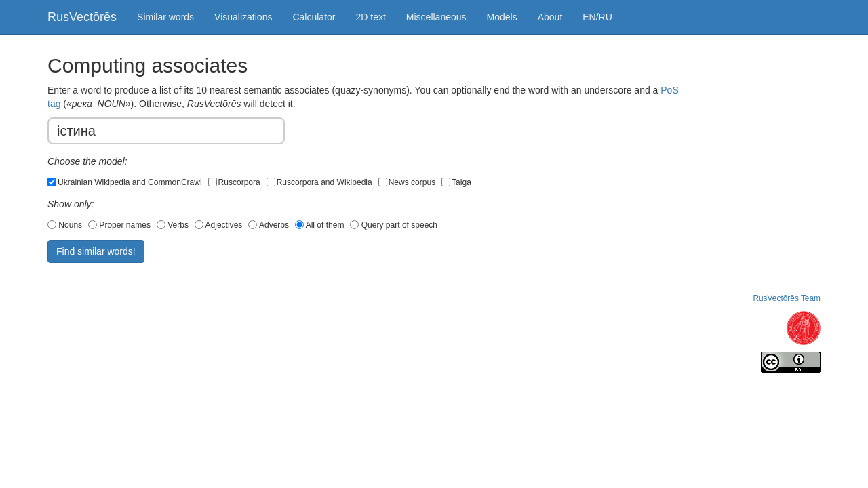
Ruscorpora (234, 182)
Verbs (173, 225)
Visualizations (243, 17)
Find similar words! (96, 251)
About (550, 17)
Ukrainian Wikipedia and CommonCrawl (125, 182)
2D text (370, 17)
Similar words (165, 17)
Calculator (314, 17)
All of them (320, 225)
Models (502, 17)
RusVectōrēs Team (787, 298)
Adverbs (269, 225)
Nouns (65, 225)
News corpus (407, 182)
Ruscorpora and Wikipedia (319, 182)
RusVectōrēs (82, 17)
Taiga (456, 182)
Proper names (119, 225)
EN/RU (597, 17)
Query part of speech (394, 225)
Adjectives (219, 225)
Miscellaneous (436, 17)
